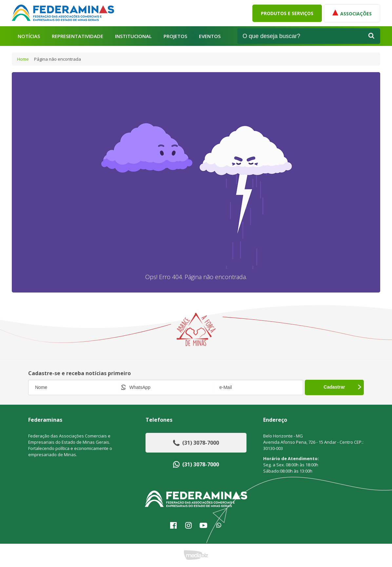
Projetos (175, 36)
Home (23, 59)
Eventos (210, 36)
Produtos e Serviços (287, 13)
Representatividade (78, 36)
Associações (352, 13)
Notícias (29, 36)
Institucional (133, 36)
